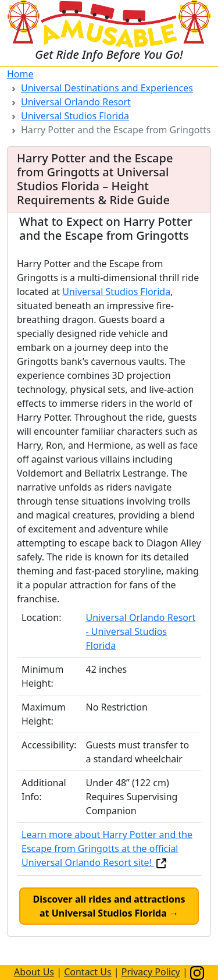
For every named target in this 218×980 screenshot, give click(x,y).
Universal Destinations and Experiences (107, 88)
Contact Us (87, 972)
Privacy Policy (151, 972)
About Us (34, 972)
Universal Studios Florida (75, 116)
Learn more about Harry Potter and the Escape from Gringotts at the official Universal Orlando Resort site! (107, 848)
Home (20, 74)
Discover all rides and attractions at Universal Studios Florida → (109, 906)
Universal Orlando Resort (76, 102)
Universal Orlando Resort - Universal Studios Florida (141, 631)
